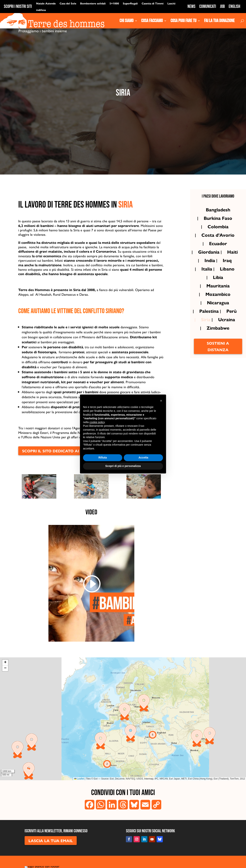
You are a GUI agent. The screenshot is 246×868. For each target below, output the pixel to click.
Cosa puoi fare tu (183, 21)
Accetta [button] (143, 458)
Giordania (209, 265)
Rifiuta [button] (103, 458)
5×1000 (114, 3)
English (234, 6)
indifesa (41, 10)
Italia (207, 282)
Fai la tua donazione (219, 21)
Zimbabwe (218, 341)
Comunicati (208, 6)
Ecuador (218, 257)
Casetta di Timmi (153, 3)
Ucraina (227, 333)
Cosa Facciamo (152, 21)
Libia (218, 290)
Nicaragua (218, 316)
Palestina (209, 324)
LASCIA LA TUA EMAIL (51, 854)
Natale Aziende (46, 3)
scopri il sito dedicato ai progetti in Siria (70, 464)
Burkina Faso (218, 231)
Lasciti (171, 3)
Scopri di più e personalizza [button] (123, 466)
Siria (206, 333)
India (210, 274)
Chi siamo (127, 21)
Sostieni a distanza (218, 360)
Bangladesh (218, 223)
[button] (144, 716)
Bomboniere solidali (93, 3)
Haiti (232, 265)
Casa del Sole (68, 3)
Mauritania (218, 299)
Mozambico (218, 307)
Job (222, 6)
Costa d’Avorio (218, 248)
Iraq (227, 274)
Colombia (218, 240)
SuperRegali (130, 3)
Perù (231, 324)
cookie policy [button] (97, 422)
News (192, 6)
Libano (227, 282)
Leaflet (79, 792)
